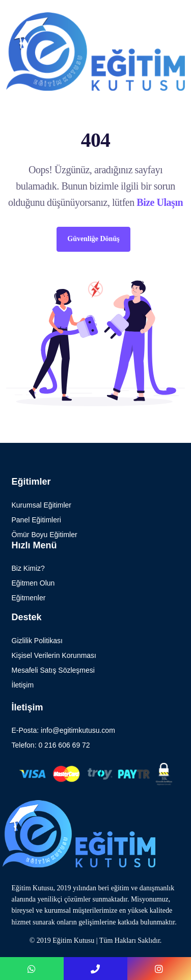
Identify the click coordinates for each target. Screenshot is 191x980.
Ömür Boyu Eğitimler (45, 535)
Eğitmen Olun (33, 583)
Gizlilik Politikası (37, 641)
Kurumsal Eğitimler (42, 505)
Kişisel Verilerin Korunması (54, 655)
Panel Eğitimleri (36, 520)
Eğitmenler (29, 598)
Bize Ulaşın (160, 202)
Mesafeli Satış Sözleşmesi (53, 670)
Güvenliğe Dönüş (93, 239)
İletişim (23, 685)
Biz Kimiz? (28, 568)
